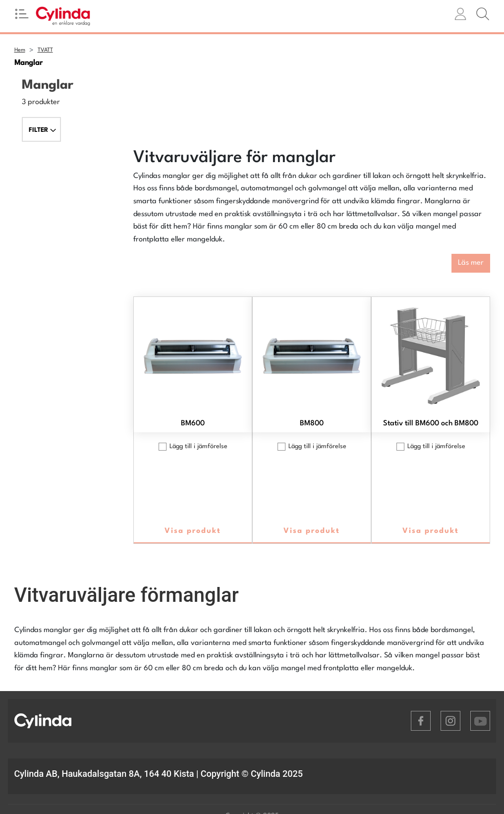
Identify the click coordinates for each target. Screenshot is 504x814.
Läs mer (471, 263)
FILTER (42, 130)
